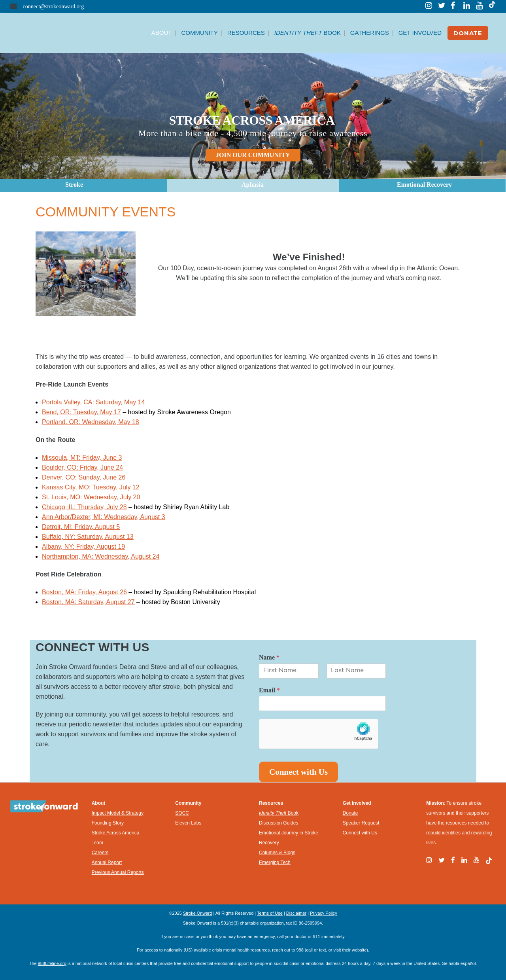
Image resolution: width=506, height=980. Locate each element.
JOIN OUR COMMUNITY (253, 155)
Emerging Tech (275, 862)
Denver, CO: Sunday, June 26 (84, 477)
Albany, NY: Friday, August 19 (83, 547)
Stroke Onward (197, 913)
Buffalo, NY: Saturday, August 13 (88, 537)
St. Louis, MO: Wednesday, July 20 (91, 497)
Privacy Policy (323, 913)
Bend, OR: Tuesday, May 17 (81, 412)
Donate (350, 813)
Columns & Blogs (277, 853)
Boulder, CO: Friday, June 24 (82, 467)
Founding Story (108, 823)
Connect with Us (298, 772)
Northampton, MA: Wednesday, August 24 (101, 556)
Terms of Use (270, 913)
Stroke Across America (116, 833)
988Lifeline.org (52, 963)
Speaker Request (361, 823)
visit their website (350, 950)
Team (97, 843)
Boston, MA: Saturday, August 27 (88, 602)
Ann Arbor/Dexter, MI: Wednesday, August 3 (104, 517)
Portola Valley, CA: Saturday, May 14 (93, 402)
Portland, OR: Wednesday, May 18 (91, 422)
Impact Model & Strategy (118, 813)
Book (279, 813)
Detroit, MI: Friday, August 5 (81, 527)
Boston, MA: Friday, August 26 (84, 592)
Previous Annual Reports (118, 872)
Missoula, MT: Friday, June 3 (82, 458)
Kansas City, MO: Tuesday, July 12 (91, 487)
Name (269, 657)
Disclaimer (296, 913)
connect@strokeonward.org (54, 7)
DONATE (468, 33)
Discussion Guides (278, 823)
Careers (100, 853)
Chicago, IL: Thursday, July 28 (84, 507)
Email (269, 690)
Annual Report (107, 862)
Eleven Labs (188, 823)
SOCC (182, 813)
